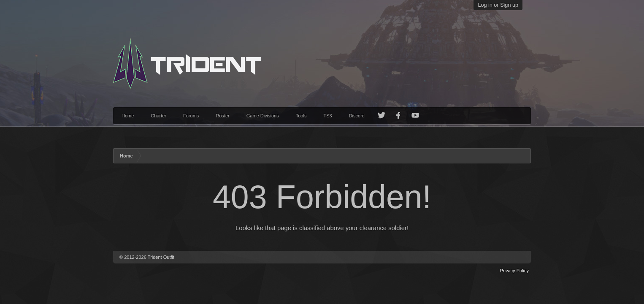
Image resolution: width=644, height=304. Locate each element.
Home (128, 116)
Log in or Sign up (498, 5)
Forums (191, 116)
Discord (357, 116)
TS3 (327, 116)
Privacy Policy (514, 271)
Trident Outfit (161, 257)
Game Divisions (263, 116)
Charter (158, 116)
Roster (222, 116)
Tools (301, 116)
